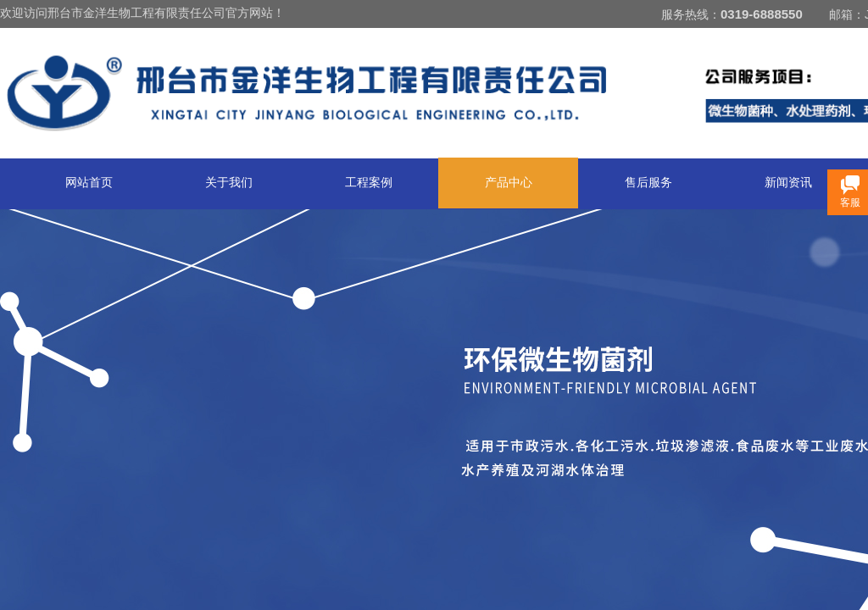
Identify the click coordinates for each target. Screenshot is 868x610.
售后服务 (648, 183)
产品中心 (509, 183)
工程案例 (369, 183)
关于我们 (229, 183)
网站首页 (89, 183)
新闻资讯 (788, 183)
